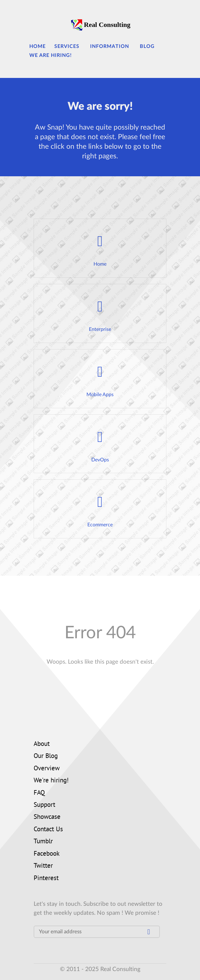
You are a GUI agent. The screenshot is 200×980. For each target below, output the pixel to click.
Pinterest (46, 879)
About (42, 744)
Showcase (47, 817)
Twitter (43, 866)
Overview (47, 769)
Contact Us (48, 830)
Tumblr (43, 842)
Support (44, 805)
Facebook (47, 854)
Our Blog (46, 756)
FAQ (39, 793)
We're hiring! (51, 781)
